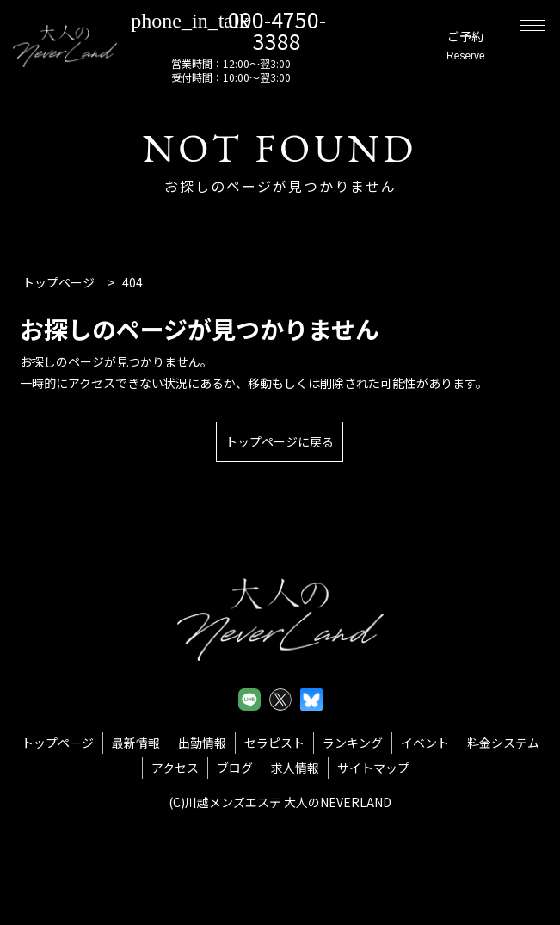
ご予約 (449, 47)
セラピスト (274, 743)
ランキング (353, 743)
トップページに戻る (280, 441)
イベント (425, 743)
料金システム (503, 743)
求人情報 (295, 768)
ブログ (235, 768)
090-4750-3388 (253, 29)
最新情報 (136, 743)
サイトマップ (373, 768)
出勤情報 (202, 743)
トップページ (58, 743)
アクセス (175, 768)
